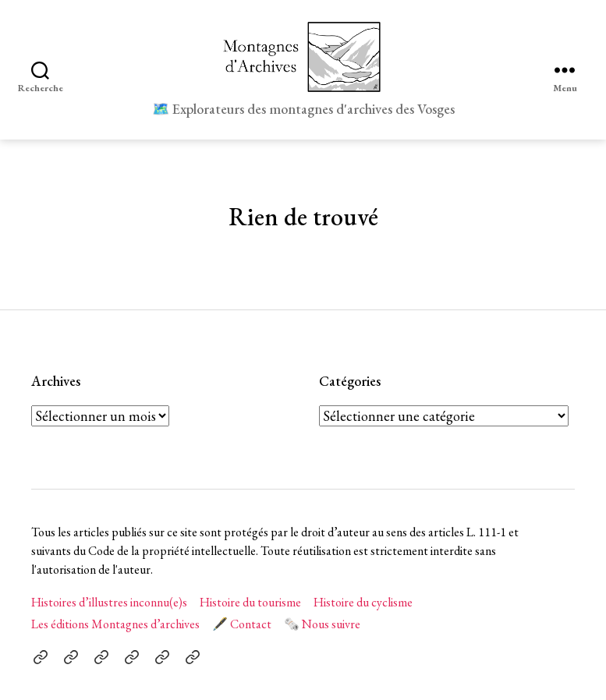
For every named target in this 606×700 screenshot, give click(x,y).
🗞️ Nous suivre (322, 624)
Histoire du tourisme (250, 602)
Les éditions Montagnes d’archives (115, 624)
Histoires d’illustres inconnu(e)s (109, 602)
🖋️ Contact (242, 624)
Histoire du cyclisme (363, 602)
